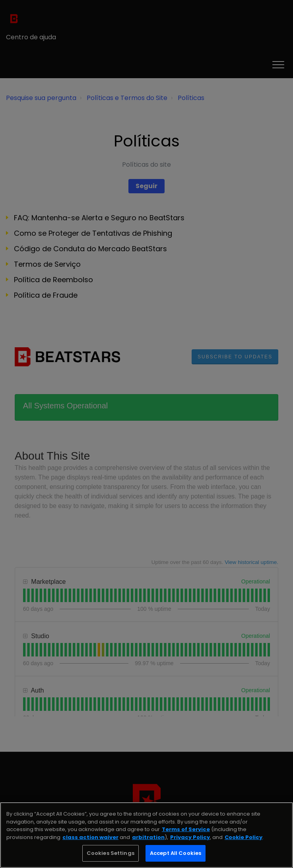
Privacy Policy (190, 837)
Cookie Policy (244, 837)
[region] (146, 835)
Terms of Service (186, 829)
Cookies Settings (111, 853)
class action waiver (90, 837)
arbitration (148, 837)
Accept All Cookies (176, 853)
